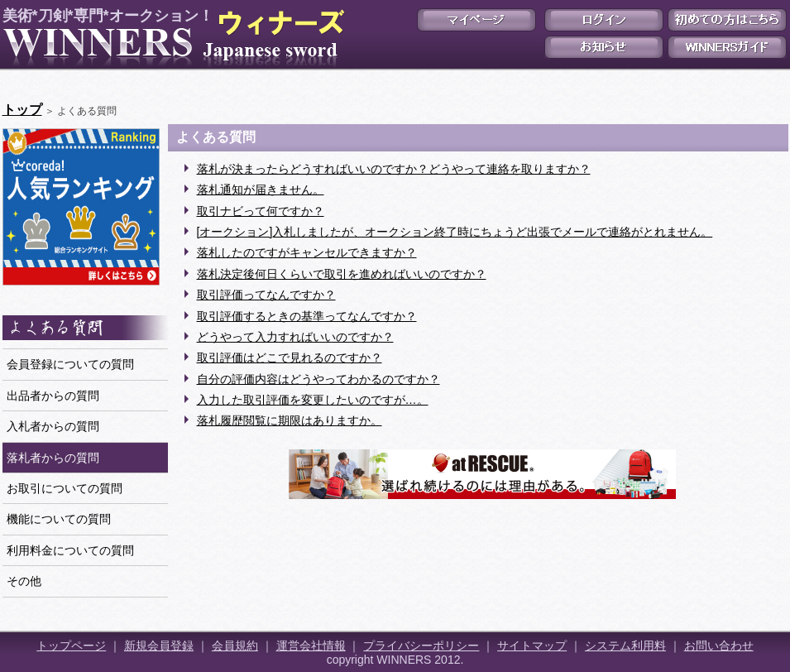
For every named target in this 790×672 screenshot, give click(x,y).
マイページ (476, 20)
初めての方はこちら (727, 20)
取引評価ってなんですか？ (266, 295)
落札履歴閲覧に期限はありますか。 (290, 420)
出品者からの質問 (53, 396)
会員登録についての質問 (70, 364)
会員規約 (235, 646)
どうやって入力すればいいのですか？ (295, 337)
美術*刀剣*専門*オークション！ (170, 38)
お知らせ (604, 47)
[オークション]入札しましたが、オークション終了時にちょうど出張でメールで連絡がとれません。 (455, 232)
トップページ (71, 646)
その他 (24, 581)
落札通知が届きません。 (261, 190)
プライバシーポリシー (421, 646)
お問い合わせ (719, 646)
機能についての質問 (59, 519)
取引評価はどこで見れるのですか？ (290, 358)
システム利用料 (625, 646)
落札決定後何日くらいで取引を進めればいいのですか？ (342, 274)
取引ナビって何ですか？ (261, 211)
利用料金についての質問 (70, 550)
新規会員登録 (159, 646)
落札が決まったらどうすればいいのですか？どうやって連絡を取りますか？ (394, 169)
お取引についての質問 (65, 488)
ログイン (604, 20)
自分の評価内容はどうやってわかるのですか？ (318, 379)
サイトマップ (532, 646)
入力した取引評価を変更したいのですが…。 (313, 400)
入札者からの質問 (53, 426)
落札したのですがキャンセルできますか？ (307, 252)
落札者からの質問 (53, 458)
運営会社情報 (311, 646)
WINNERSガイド (727, 47)
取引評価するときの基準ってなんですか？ (307, 316)
